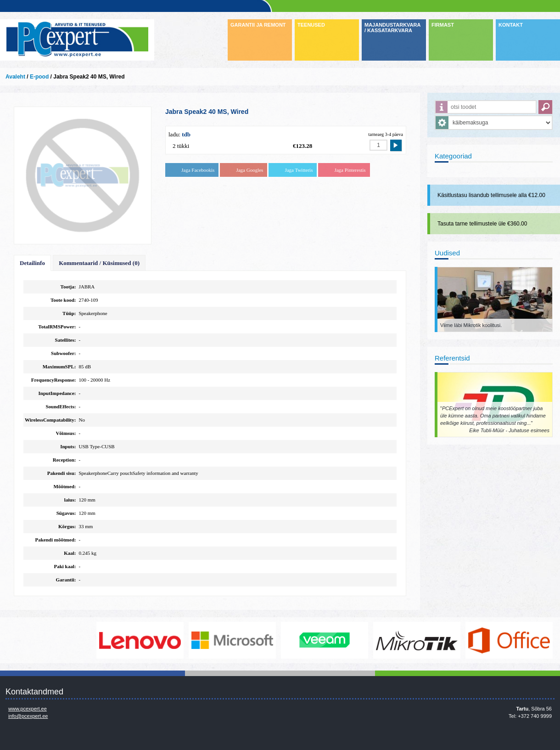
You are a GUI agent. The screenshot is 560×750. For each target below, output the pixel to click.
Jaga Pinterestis (350, 170)
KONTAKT (511, 25)
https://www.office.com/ (510, 640)
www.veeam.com (325, 640)
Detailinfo (32, 263)
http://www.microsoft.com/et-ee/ (233, 640)
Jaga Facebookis (198, 170)
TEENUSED (311, 25)
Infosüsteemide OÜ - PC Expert (77, 40)
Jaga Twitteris (299, 170)
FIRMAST (443, 25)
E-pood (39, 77)
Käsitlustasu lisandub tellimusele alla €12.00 (491, 195)
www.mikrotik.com (417, 640)
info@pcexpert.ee (28, 716)
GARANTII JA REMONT (258, 25)
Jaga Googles (249, 170)
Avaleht (15, 77)
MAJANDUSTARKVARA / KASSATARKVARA (392, 28)
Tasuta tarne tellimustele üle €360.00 (482, 224)
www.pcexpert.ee (28, 709)
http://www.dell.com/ (48, 640)
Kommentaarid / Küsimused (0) (99, 263)
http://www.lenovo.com (140, 640)
